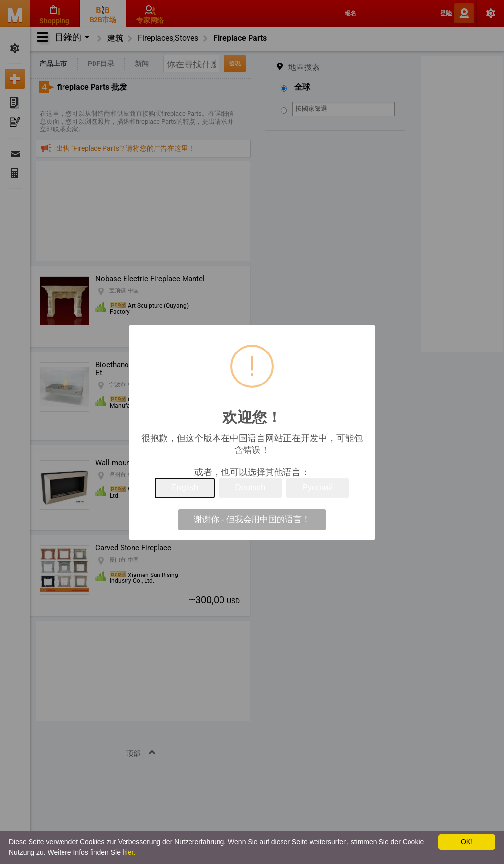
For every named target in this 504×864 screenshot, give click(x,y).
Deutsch (250, 488)
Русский (318, 488)
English (185, 488)
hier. (129, 852)
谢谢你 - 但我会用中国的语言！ (252, 520)
